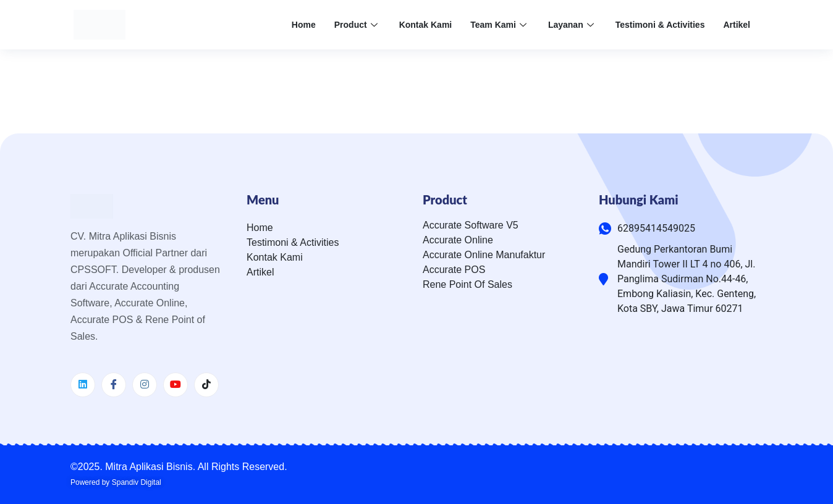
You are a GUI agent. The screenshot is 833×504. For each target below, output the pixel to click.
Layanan (573, 25)
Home (304, 25)
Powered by (116, 482)
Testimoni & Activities (660, 25)
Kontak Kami (426, 25)
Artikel (737, 25)
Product (357, 25)
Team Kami (500, 25)
